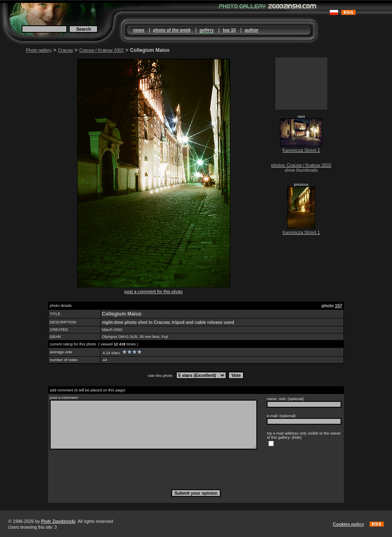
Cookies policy (348, 524)
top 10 (229, 30)
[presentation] (196, 469)
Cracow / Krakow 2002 (101, 50)
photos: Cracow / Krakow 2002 (301, 165)
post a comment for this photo (153, 292)
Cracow (66, 50)
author (252, 30)
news (139, 30)
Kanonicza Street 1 (301, 232)
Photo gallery (39, 50)
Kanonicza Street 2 (301, 150)
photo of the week (172, 30)
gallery (207, 30)
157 (338, 306)
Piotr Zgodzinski (58, 521)
